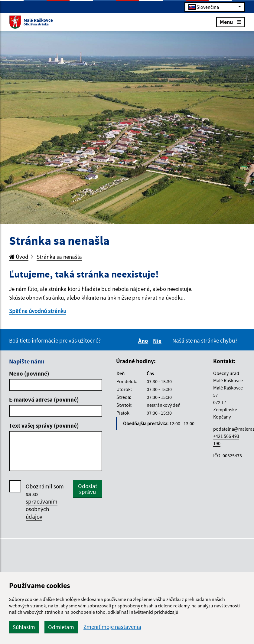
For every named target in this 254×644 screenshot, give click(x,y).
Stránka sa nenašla (59, 257)
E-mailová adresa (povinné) (44, 399)
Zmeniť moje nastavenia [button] (112, 627)
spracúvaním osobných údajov (42, 509)
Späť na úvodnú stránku (38, 311)
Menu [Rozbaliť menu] (231, 22)
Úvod (19, 257)
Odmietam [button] (61, 627)
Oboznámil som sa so (45, 502)
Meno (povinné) (29, 373)
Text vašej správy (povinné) (44, 425)
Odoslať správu (88, 489)
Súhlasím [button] (24, 627)
